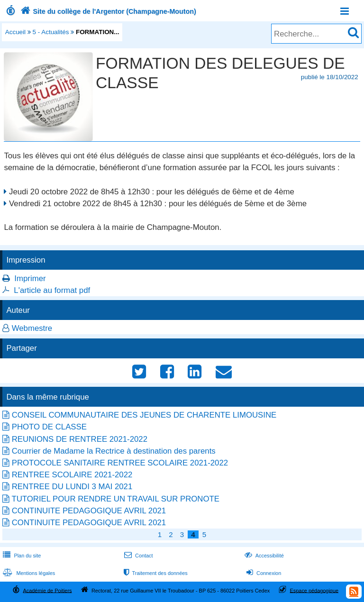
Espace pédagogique (314, 590)
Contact (138, 556)
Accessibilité (263, 556)
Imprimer (30, 278)
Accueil (15, 32)
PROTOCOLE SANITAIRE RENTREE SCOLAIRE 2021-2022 (120, 463)
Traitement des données (155, 573)
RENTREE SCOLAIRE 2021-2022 (72, 475)
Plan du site (21, 556)
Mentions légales (28, 573)
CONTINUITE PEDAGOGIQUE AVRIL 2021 (89, 511)
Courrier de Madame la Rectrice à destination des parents (114, 451)
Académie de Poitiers (47, 590)
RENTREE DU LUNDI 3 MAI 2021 (72, 487)
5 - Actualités (51, 32)
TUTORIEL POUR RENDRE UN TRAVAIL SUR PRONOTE (115, 499)
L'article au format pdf (52, 290)
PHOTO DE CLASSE (49, 427)
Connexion (263, 573)
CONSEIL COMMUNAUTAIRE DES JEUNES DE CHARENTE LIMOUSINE (144, 415)
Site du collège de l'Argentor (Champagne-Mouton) (107, 11)
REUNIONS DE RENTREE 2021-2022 (80, 439)
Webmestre (32, 328)
